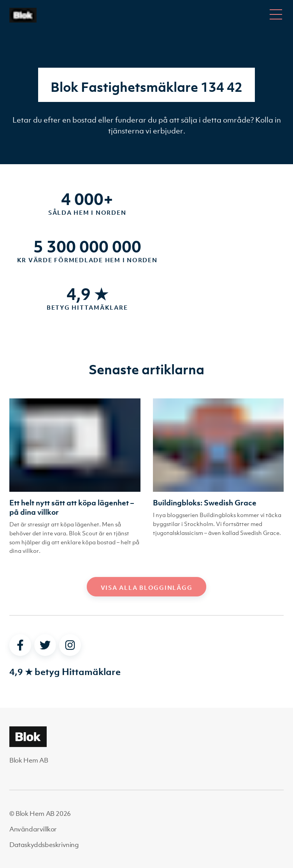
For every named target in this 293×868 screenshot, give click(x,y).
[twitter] (45, 645)
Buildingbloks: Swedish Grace (205, 503)
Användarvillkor (33, 829)
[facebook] (20, 645)
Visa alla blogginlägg (147, 587)
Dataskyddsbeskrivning (44, 845)
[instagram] (70, 645)
